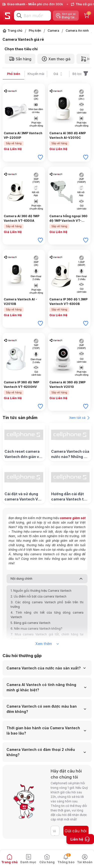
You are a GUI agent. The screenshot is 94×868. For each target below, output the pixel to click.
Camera (53, 31)
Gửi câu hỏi (76, 831)
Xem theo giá (56, 59)
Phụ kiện (35, 31)
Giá (58, 74)
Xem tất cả (80, 418)
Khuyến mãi (36, 74)
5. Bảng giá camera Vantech (30, 623)
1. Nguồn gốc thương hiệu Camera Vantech (41, 591)
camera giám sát (73, 518)
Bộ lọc (81, 74)
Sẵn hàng (20, 59)
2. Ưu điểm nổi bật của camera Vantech (38, 596)
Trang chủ (15, 31)
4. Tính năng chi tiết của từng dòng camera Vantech (47, 615)
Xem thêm (47, 644)
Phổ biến (14, 74)
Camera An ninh (77, 31)
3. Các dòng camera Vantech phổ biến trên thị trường (47, 604)
